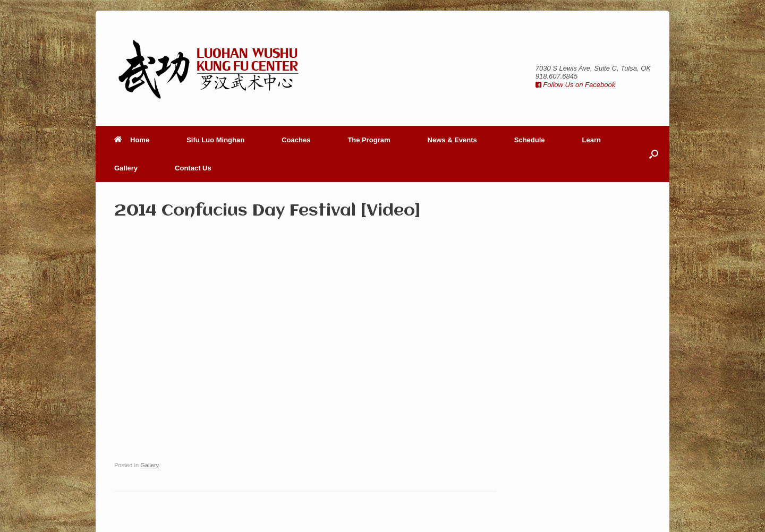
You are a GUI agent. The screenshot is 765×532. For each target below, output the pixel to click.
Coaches (296, 140)
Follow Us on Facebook (575, 85)
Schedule (530, 140)
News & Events (452, 140)
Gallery (126, 168)
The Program (369, 140)
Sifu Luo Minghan (215, 140)
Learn (592, 140)
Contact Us (193, 168)
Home (132, 140)
